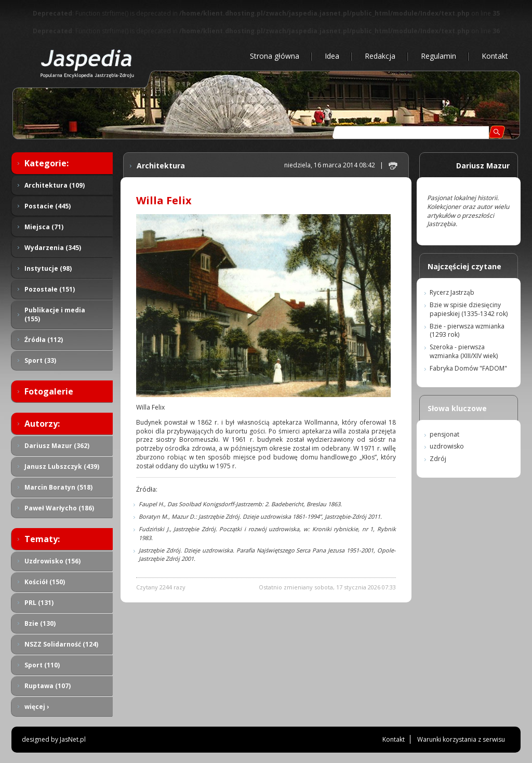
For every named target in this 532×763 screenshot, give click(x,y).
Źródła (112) (44, 340)
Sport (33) (40, 360)
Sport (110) (42, 665)
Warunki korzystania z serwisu (461, 739)
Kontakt (495, 56)
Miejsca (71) (44, 227)
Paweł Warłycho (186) (59, 508)
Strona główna (275, 56)
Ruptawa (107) (48, 686)
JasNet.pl (73, 739)
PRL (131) (39, 603)
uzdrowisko (447, 446)
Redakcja (380, 56)
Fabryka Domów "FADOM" (468, 368)
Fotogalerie (49, 391)
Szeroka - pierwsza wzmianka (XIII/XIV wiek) (464, 351)
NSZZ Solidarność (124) (61, 644)
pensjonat (444, 434)
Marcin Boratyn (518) (58, 487)
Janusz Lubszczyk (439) (62, 466)
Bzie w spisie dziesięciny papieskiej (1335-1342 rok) (469, 309)
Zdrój (438, 459)
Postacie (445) (48, 206)
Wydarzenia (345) (53, 248)
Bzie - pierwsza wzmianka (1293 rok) (467, 331)
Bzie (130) (40, 623)
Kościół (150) (45, 582)
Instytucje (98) (48, 268)
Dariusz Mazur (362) (57, 446)
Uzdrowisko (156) (52, 561)
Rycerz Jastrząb (452, 292)
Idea (332, 56)
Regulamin (438, 56)
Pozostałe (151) (50, 289)
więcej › (37, 707)
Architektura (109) (55, 185)
